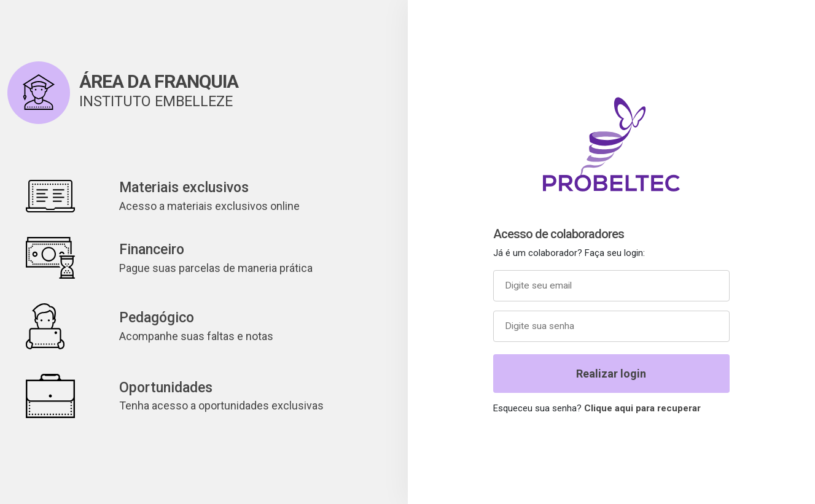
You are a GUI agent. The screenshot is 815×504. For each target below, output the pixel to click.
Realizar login (611, 374)
